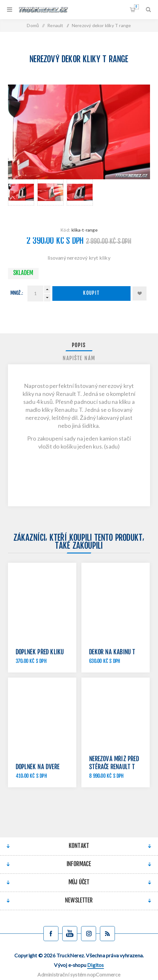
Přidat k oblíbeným (139, 293)
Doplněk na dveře (38, 767)
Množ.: (17, 293)
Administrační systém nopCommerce (79, 974)
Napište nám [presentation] (79, 359)
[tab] (79, 345)
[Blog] (107, 934)
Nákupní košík (136, 7)
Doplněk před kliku (40, 653)
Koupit (92, 293)
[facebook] (51, 934)
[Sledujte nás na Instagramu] (89, 934)
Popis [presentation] (79, 345)
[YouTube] (70, 934)
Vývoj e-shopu (79, 965)
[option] (21, 197)
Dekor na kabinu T (112, 653)
